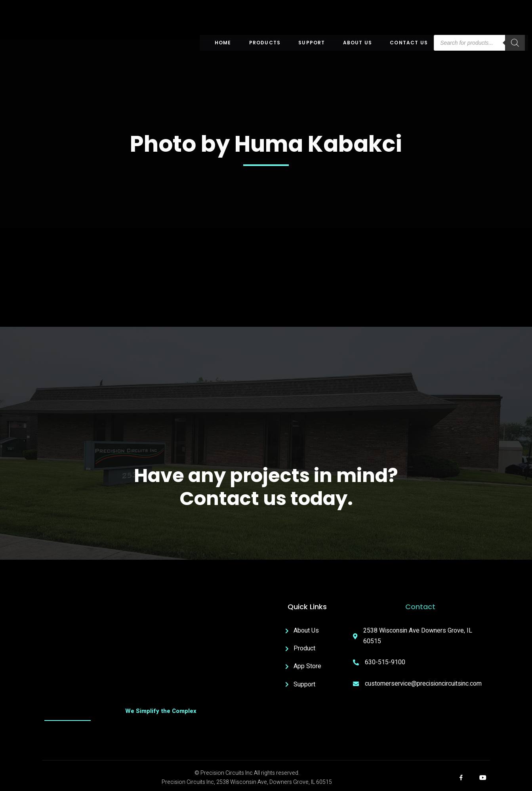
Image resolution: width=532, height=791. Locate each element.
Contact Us (409, 43)
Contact (420, 607)
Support (312, 43)
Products (265, 43)
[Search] (515, 43)
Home (223, 43)
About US (358, 43)
